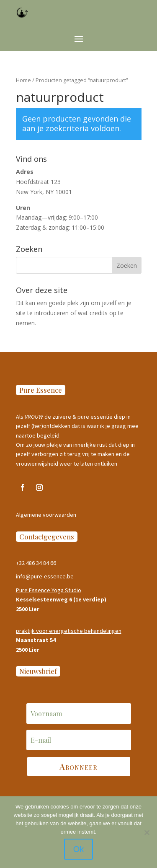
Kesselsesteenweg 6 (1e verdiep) (61, 599)
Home (23, 80)
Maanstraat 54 (36, 640)
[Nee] (147, 832)
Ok (79, 849)
